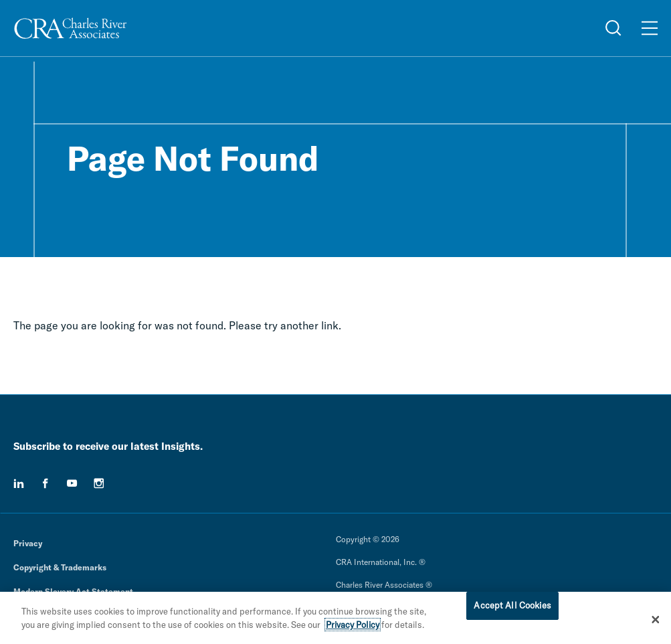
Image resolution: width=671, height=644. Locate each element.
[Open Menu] (650, 28)
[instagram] (99, 483)
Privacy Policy (353, 628)
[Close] (656, 623)
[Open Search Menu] (613, 28)
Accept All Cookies (512, 609)
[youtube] (72, 483)
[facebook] (45, 483)
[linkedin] (19, 483)
